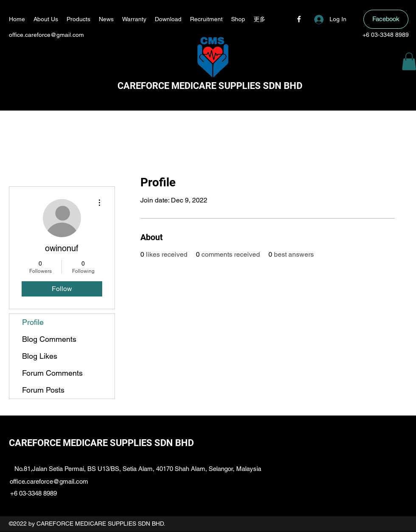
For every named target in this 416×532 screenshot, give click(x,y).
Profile (33, 322)
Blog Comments (49, 339)
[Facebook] (299, 19)
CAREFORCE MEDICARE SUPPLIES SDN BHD (210, 86)
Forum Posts (43, 390)
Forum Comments (52, 373)
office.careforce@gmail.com (46, 35)
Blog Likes (40, 356)
